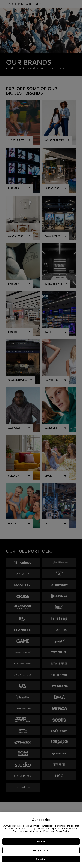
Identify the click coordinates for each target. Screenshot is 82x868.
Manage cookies (41, 850)
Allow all (41, 842)
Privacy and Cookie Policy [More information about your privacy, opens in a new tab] (56, 831)
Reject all (41, 859)
